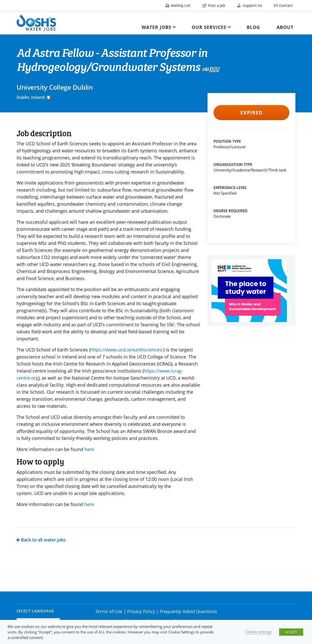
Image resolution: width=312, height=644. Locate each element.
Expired (251, 113)
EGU (214, 69)
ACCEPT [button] (291, 632)
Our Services (209, 27)
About (285, 27)
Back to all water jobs (41, 540)
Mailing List (178, 5)
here (89, 449)
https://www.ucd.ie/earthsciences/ (127, 350)
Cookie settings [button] (258, 632)
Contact (283, 5)
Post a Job (214, 5)
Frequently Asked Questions (188, 611)
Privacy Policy (141, 611)
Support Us (250, 5)
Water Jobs (157, 27)
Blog (253, 27)
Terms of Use (109, 611)
